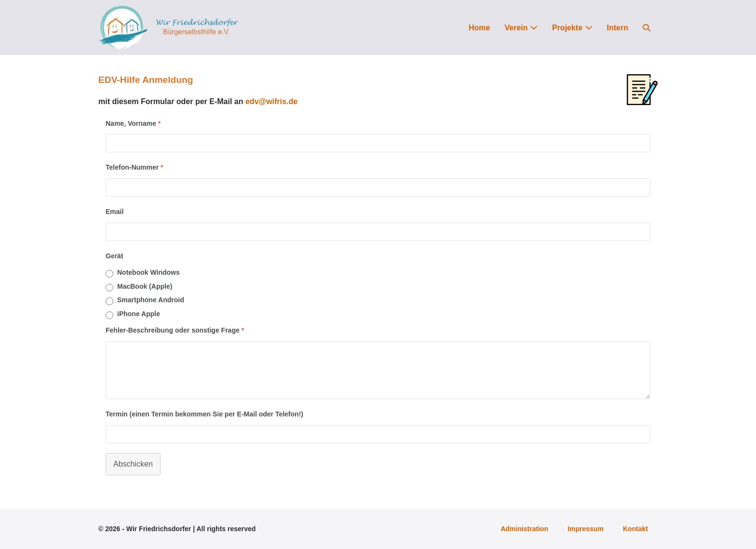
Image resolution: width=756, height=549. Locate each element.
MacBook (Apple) (145, 286)
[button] (647, 28)
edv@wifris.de (271, 101)
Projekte (572, 28)
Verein (521, 28)
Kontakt (635, 529)
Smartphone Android (151, 300)
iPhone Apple (139, 314)
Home (479, 28)
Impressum (586, 529)
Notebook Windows (148, 272)
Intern (618, 28)
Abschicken (133, 464)
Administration (524, 529)
